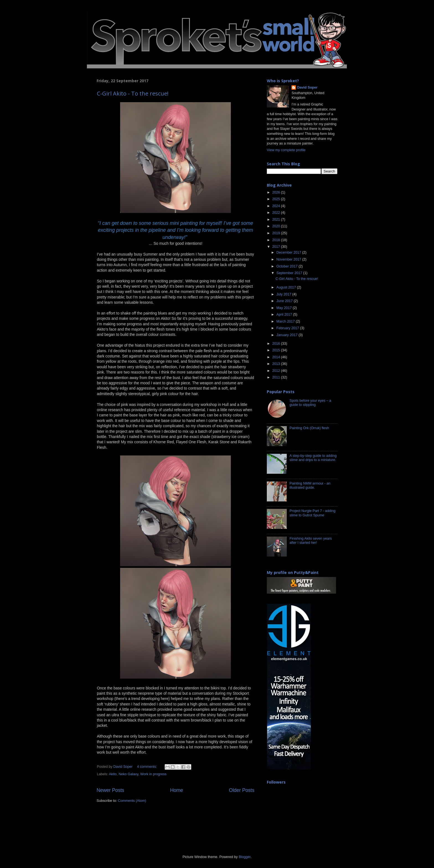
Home (176, 790)
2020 (277, 226)
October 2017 (288, 266)
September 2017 (290, 273)
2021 (277, 220)
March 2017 (286, 321)
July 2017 (284, 294)
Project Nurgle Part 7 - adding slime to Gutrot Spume (312, 513)
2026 (277, 192)
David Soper (307, 87)
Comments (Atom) (132, 801)
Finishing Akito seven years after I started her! (311, 541)
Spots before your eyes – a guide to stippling (310, 403)
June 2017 (285, 301)
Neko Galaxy (128, 774)
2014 (277, 357)
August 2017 (287, 287)
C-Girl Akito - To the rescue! (133, 93)
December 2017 (289, 253)
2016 (277, 344)
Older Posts (242, 790)
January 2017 (288, 335)
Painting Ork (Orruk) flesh (309, 428)
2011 (277, 377)
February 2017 (288, 328)
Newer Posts (110, 790)
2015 (277, 350)
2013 (277, 364)
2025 (277, 199)
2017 (277, 247)
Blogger (245, 857)
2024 (277, 206)
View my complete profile (286, 150)
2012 (277, 371)
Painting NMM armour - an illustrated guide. (310, 485)
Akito (113, 774)
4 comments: (148, 767)
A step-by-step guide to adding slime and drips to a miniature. (313, 458)
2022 (277, 213)
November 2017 (289, 259)
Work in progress (153, 774)
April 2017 (285, 315)
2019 (277, 233)
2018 (277, 240)
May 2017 (285, 308)
